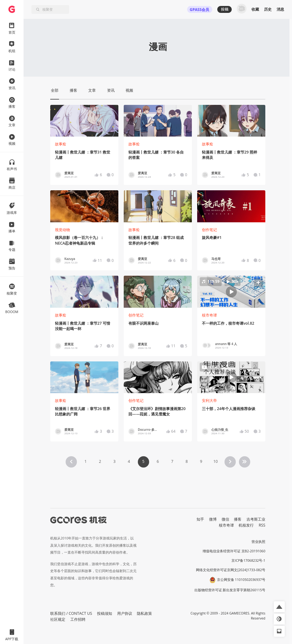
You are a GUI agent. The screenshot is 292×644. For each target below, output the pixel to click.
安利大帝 (209, 400)
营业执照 (258, 542)
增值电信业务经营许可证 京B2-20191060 (234, 551)
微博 (213, 519)
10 (215, 461)
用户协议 (125, 613)
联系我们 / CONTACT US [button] (71, 613)
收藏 (255, 9)
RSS (262, 525)
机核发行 (246, 525)
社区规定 (58, 619)
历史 (268, 9)
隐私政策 (144, 613)
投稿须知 (105, 613)
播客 (238, 519)
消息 (280, 9)
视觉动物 (62, 230)
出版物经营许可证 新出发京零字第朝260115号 (230, 590)
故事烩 (61, 144)
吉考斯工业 (256, 519)
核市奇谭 (209, 315)
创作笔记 (209, 230)
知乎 (200, 519)
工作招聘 (78, 619)
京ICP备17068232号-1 (248, 560)
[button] (231, 292)
